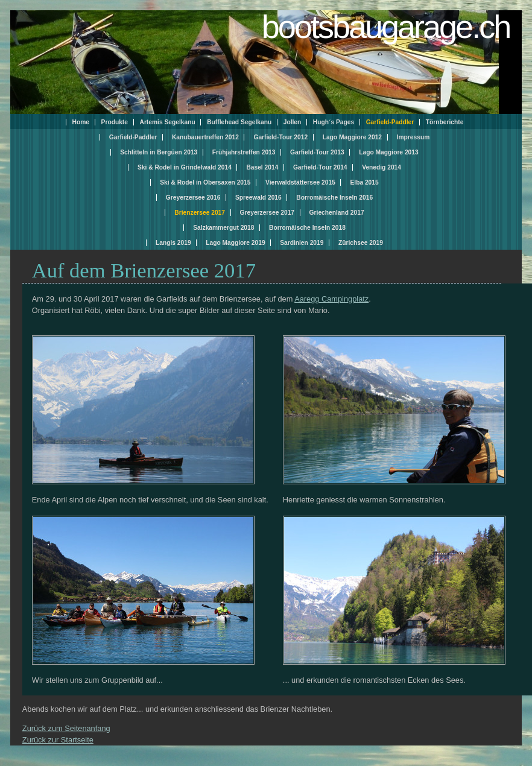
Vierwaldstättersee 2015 (300, 182)
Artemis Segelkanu (168, 122)
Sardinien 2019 (302, 243)
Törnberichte (445, 122)
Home (81, 122)
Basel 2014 (262, 167)
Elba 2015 (364, 182)
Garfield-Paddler (133, 137)
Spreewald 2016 (258, 198)
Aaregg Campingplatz (331, 299)
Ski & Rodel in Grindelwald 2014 (185, 167)
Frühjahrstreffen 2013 (244, 152)
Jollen (293, 122)
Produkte (115, 122)
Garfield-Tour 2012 (280, 137)
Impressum (413, 137)
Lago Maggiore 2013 (388, 152)
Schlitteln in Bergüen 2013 (159, 152)
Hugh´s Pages (334, 122)
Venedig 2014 (382, 167)
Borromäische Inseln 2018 (307, 228)
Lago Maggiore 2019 (235, 243)
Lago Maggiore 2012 (352, 137)
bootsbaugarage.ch (386, 27)
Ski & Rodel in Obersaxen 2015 (205, 182)
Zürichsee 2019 (361, 243)
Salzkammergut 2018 (223, 228)
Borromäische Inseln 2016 (334, 198)
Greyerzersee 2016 (193, 198)
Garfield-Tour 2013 (317, 152)
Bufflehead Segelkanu (239, 122)
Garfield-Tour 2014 (320, 167)
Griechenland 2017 (337, 213)
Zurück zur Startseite (58, 740)
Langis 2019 (173, 243)
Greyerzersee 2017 (267, 213)
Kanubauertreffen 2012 (205, 137)
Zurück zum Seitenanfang (66, 728)
